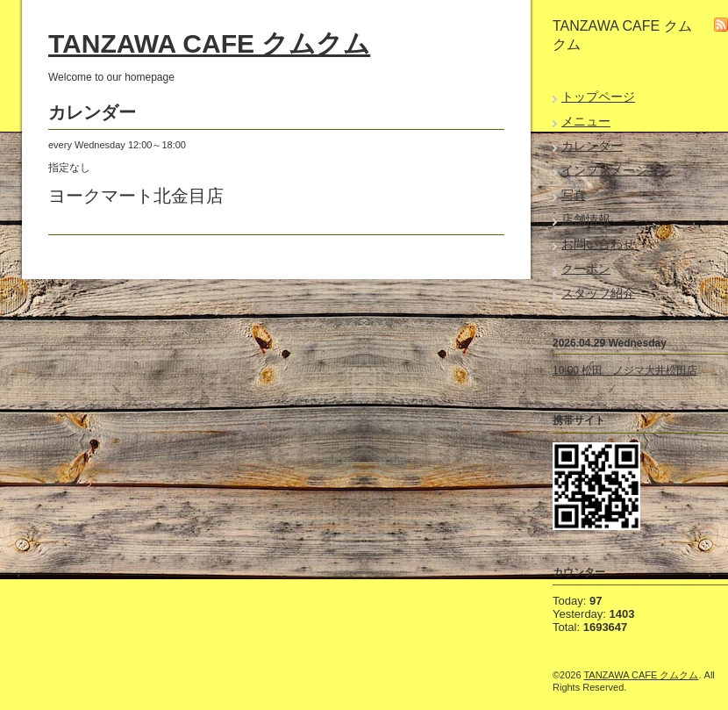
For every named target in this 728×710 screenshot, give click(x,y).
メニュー (586, 121)
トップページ (598, 97)
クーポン (586, 269)
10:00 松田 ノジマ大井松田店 (625, 370)
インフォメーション (617, 170)
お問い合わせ (598, 244)
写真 (574, 195)
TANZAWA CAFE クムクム (209, 43)
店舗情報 (586, 219)
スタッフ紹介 (598, 293)
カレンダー (592, 146)
